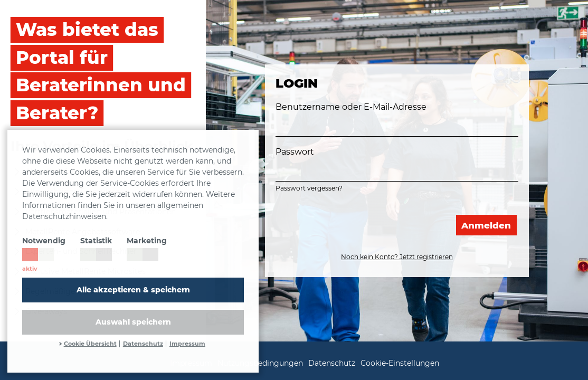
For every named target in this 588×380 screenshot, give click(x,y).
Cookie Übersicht (90, 344)
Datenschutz (143, 344)
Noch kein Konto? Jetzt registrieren (397, 257)
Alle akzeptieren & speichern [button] (133, 290)
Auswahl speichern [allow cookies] (133, 322)
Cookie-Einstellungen (400, 363)
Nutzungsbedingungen (260, 363)
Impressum (187, 344)
